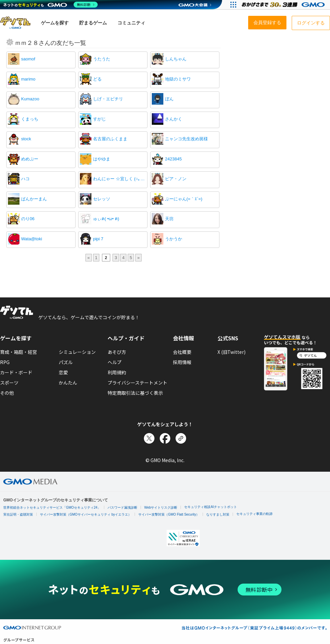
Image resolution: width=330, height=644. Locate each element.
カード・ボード (16, 372)
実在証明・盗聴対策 (18, 514)
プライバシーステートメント (137, 383)
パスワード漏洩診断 (122, 508)
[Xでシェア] (149, 438)
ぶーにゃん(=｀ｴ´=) (184, 199)
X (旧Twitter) (231, 352)
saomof (28, 59)
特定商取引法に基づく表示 (135, 393)
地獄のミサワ (178, 79)
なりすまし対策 (218, 514)
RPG (5, 362)
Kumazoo (30, 99)
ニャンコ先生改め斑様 (186, 139)
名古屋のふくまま (110, 139)
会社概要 (182, 352)
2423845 (173, 159)
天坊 (169, 219)
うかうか (174, 239)
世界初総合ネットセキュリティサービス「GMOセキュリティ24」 (52, 508)
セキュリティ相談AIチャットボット (210, 507)
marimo (28, 79)
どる (97, 79)
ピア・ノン (176, 179)
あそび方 (117, 352)
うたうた (102, 59)
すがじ (99, 119)
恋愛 (63, 372)
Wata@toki (32, 239)
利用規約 (117, 372)
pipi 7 (98, 239)
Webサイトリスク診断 (161, 508)
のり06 (28, 219)
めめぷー (30, 159)
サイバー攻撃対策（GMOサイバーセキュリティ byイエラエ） (86, 514)
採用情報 (182, 362)
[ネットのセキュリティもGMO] (51, 5)
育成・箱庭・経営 (18, 352)
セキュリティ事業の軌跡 (254, 514)
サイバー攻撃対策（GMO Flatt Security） (169, 514)
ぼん (169, 99)
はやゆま (102, 159)
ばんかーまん (34, 199)
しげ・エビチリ (108, 99)
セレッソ (102, 199)
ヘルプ (115, 362)
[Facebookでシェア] (165, 438)
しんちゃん (176, 59)
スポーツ (9, 383)
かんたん (68, 383)
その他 (7, 393)
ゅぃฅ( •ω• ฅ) (106, 219)
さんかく (174, 119)
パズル (66, 362)
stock (26, 139)
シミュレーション (77, 352)
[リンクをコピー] (181, 438)
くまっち (30, 119)
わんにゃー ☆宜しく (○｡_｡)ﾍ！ (119, 179)
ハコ (25, 179)
